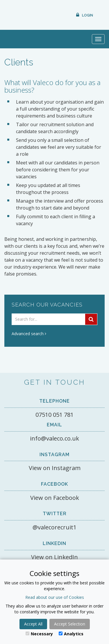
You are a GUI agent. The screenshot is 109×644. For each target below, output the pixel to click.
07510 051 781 (54, 415)
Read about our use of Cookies (55, 597)
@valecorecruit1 (54, 527)
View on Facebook (55, 498)
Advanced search (29, 334)
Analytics (71, 634)
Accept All (33, 624)
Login (87, 15)
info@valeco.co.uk (54, 438)
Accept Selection (70, 624)
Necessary (39, 634)
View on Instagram (55, 468)
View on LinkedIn (54, 557)
